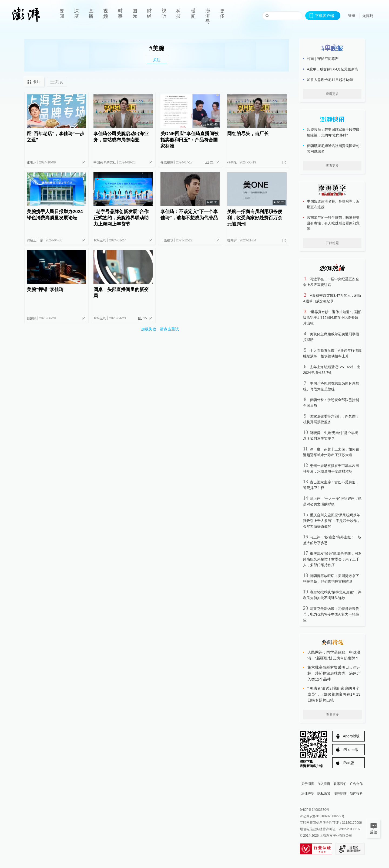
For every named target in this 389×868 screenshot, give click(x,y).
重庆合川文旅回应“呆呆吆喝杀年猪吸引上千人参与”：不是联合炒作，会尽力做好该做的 (332, 521)
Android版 (351, 736)
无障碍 (368, 16)
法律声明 (308, 794)
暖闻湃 (232, 240)
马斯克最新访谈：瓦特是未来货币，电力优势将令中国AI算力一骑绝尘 (331, 614)
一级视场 (167, 240)
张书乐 (32, 162)
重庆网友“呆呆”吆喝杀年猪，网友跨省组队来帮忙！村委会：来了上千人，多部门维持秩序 (332, 559)
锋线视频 (167, 162)
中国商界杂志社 (105, 162)
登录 (352, 15)
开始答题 (332, 243)
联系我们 (340, 784)
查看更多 (332, 94)
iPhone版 (351, 750)
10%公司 (100, 240)
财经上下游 (35, 240)
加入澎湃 (324, 784)
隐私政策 (324, 794)
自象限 (32, 318)
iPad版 (348, 763)
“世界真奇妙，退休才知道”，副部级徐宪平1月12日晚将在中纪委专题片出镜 (332, 318)
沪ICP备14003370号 (315, 810)
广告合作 (356, 784)
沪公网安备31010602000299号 (322, 816)
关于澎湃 (308, 784)
